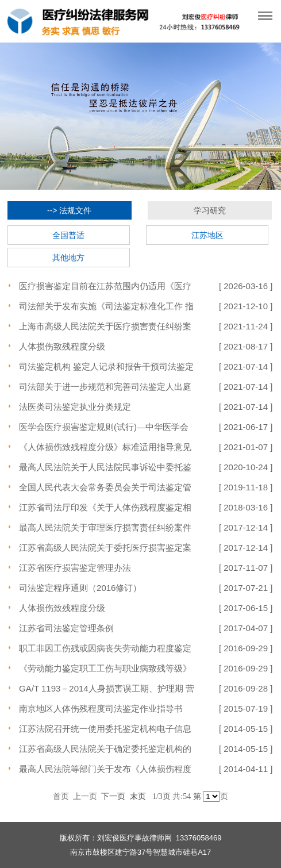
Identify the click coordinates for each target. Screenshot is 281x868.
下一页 (113, 796)
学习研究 (210, 210)
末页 (138, 796)
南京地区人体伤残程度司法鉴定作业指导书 (101, 708)
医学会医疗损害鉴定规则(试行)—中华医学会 (104, 427)
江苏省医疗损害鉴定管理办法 (75, 568)
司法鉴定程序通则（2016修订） (80, 588)
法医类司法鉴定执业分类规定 (75, 407)
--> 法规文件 (69, 210)
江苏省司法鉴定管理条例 (66, 628)
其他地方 (68, 258)
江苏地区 (207, 235)
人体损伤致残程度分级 (62, 346)
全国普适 (68, 235)
